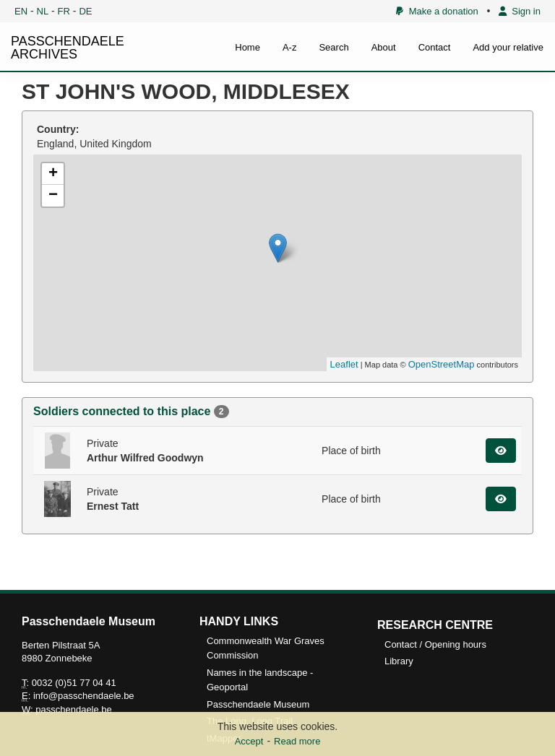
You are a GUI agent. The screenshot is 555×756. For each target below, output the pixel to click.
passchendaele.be (74, 709)
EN (21, 11)
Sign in (520, 11)
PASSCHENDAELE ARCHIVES (68, 48)
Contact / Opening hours (435, 644)
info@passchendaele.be (84, 696)
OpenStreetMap (442, 364)
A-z (290, 47)
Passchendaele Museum (258, 704)
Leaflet (344, 364)
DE (85, 11)
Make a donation (437, 11)
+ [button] (53, 174)
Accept (249, 741)
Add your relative (508, 47)
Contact (435, 47)
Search (334, 47)
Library (399, 661)
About (384, 47)
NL (43, 11)
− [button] (53, 196)
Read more (297, 741)
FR (64, 11)
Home (248, 47)
